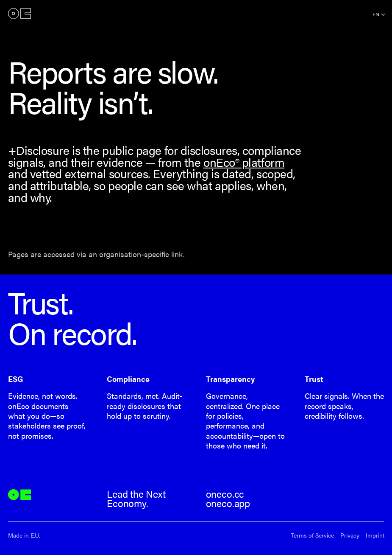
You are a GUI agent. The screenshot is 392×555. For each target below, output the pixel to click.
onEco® (19, 14)
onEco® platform (244, 162)
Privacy (350, 535)
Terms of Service (312, 535)
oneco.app (228, 503)
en (376, 14)
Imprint (375, 535)
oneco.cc (225, 494)
